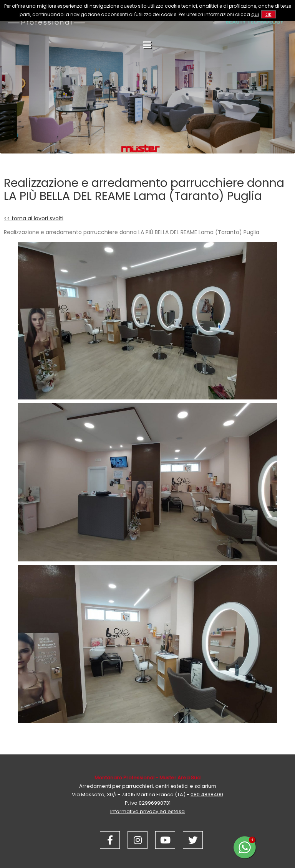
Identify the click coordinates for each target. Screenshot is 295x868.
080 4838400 (207, 795)
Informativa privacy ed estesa (147, 811)
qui (255, 14)
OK (268, 14)
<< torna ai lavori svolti (34, 218)
